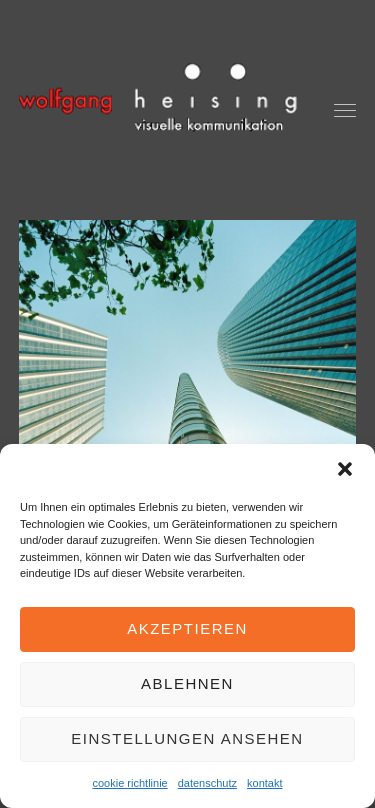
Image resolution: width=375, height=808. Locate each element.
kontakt (264, 783)
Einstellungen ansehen (187, 738)
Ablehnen (187, 683)
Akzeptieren (187, 628)
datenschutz (207, 783)
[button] (345, 469)
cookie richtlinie (130, 783)
